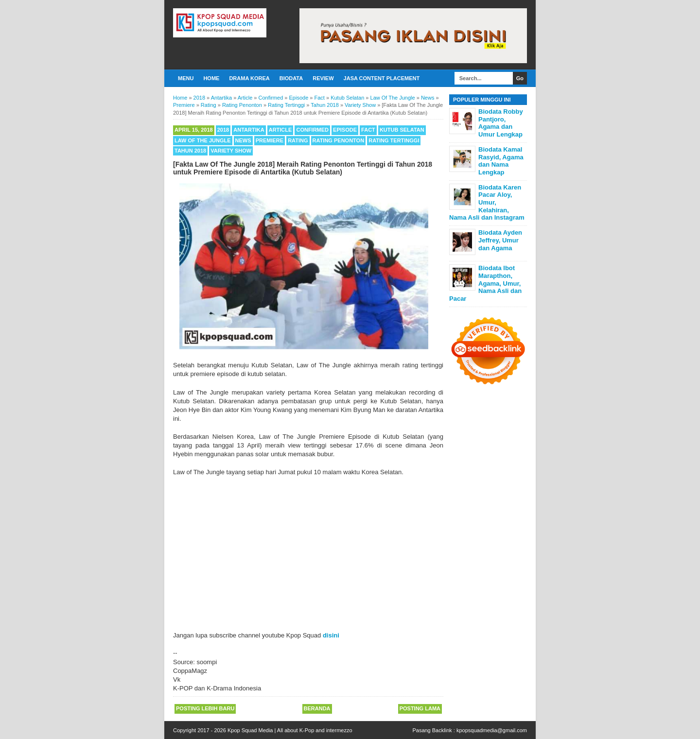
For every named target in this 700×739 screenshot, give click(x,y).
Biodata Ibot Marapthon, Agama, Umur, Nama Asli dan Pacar (485, 283)
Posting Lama (420, 708)
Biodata (291, 78)
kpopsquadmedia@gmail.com (492, 730)
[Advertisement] (308, 550)
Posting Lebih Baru (205, 708)
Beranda (317, 708)
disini (331, 635)
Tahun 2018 (190, 151)
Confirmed (312, 130)
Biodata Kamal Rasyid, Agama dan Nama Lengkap (501, 161)
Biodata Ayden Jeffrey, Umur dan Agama (500, 240)
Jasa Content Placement (382, 78)
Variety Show (231, 151)
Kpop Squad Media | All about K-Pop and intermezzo (290, 730)
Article (280, 130)
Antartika (249, 130)
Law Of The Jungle (203, 140)
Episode (345, 130)
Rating (298, 140)
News (243, 140)
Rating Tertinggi (394, 140)
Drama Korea (249, 78)
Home (211, 78)
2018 (223, 130)
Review (323, 78)
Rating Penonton (339, 140)
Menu (186, 78)
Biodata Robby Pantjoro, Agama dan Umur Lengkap (501, 123)
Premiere (270, 140)
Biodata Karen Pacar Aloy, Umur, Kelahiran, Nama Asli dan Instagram (487, 202)
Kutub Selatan (402, 130)
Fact (368, 130)
